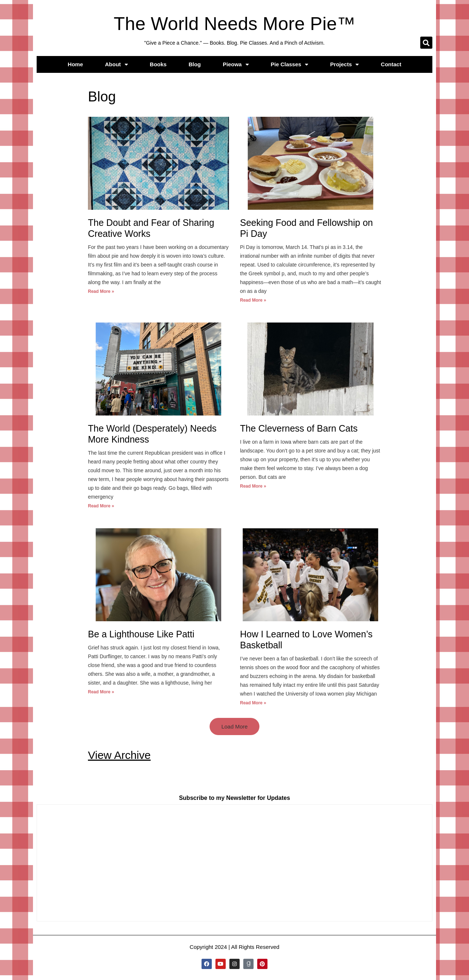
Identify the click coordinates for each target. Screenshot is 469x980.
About (117, 65)
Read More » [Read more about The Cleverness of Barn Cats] (253, 486)
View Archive (119, 755)
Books (158, 64)
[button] (426, 43)
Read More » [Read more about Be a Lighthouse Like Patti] (101, 692)
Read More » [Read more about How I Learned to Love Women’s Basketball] (253, 703)
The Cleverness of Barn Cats (299, 428)
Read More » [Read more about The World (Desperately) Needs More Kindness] (101, 506)
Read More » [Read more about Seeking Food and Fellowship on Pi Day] (253, 300)
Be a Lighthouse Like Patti (141, 634)
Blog (195, 64)
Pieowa (236, 65)
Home (75, 64)
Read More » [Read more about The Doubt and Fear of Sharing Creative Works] (101, 291)
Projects (344, 65)
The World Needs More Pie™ (234, 24)
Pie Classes (289, 65)
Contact (391, 64)
